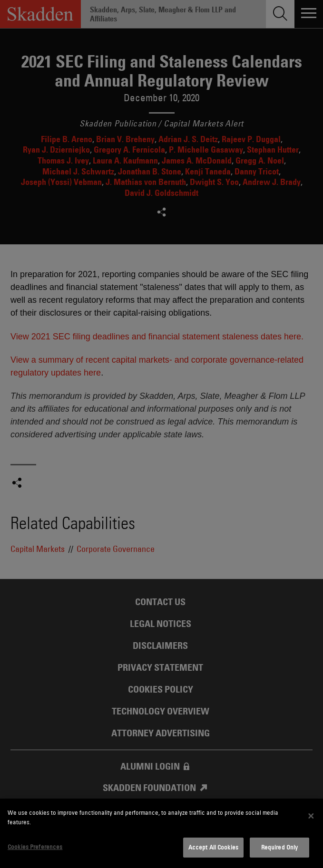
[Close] (311, 816)
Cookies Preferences (35, 847)
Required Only (280, 847)
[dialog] (161, 833)
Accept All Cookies (213, 847)
